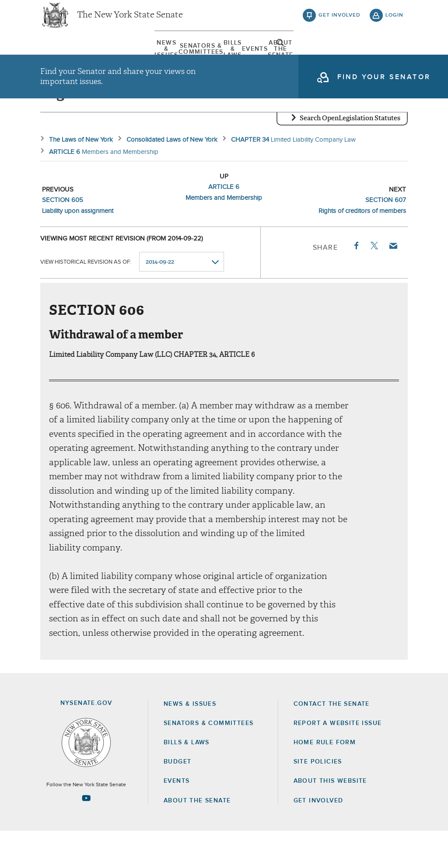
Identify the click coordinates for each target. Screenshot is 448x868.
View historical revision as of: (86, 299)
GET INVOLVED (318, 837)
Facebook (356, 282)
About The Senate (337, 56)
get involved (339, 22)
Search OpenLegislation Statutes (350, 155)
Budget (177, 798)
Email (393, 282)
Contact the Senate (332, 741)
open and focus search (395, 58)
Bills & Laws (230, 56)
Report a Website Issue (338, 760)
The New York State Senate (130, 22)
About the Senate (197, 837)
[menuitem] (66, 56)
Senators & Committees (150, 56)
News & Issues (66, 56)
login (394, 22)
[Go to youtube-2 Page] (86, 835)
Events (278, 56)
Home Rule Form (325, 779)
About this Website (330, 818)
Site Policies (318, 798)
